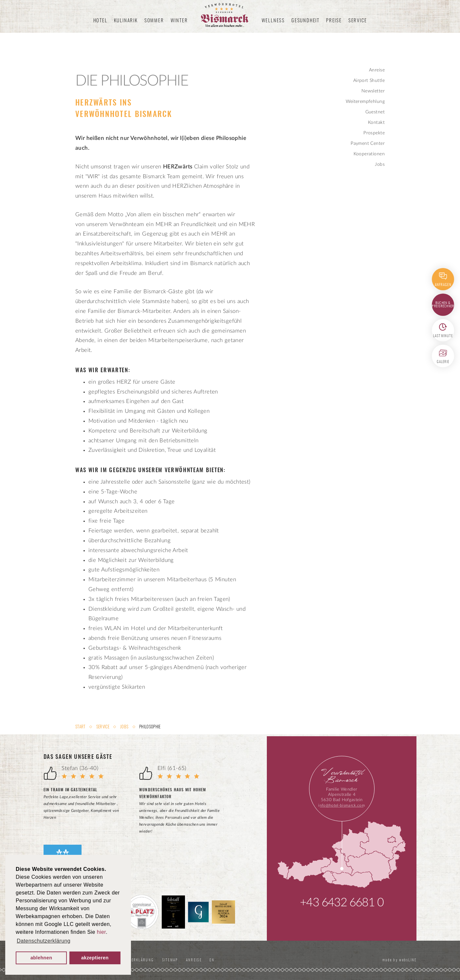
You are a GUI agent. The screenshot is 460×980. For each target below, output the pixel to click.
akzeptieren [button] (95, 958)
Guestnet (375, 112)
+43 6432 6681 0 (342, 903)
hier (101, 932)
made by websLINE (397, 960)
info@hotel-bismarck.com (341, 805)
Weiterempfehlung (365, 102)
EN (227, 960)
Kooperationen (369, 154)
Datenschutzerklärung (137, 960)
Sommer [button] (154, 21)
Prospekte (374, 133)
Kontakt (376, 123)
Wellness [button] (273, 21)
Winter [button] (179, 21)
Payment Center (368, 144)
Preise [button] (334, 21)
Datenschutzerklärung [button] (44, 941)
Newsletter (373, 91)
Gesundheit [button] (305, 21)
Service (103, 727)
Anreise (377, 70)
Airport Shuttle (369, 81)
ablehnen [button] (41, 958)
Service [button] (358, 21)
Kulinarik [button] (126, 21)
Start (81, 727)
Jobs (380, 164)
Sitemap (180, 960)
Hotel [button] (100, 21)
